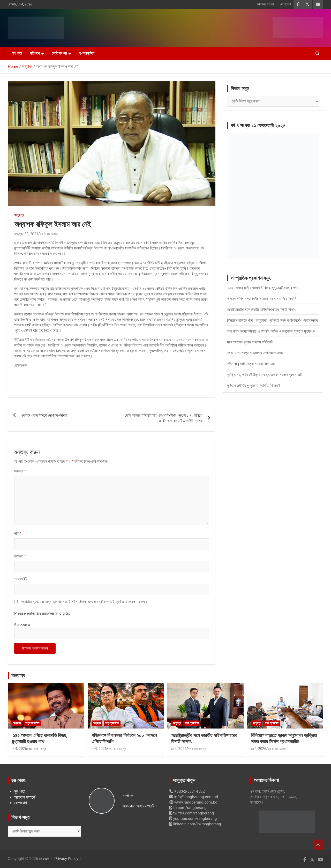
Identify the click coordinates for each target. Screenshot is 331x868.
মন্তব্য (20, 471)
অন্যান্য (19, 215)
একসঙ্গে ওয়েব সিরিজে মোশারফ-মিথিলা (44, 415)
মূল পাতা (17, 53)
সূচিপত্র (35, 53)
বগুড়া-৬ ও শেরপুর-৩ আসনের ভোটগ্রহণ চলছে (255, 353)
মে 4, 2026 (19, 749)
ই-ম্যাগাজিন (87, 53)
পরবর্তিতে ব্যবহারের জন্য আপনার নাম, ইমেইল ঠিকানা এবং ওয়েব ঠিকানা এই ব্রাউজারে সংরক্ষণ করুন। (84, 602)
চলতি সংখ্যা (59, 53)
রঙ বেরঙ (44, 859)
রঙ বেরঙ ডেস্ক (49, 234)
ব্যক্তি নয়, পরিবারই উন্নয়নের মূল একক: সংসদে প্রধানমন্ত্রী (265, 375)
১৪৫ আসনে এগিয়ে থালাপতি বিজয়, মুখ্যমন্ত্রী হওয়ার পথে (262, 288)
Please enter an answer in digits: (42, 613)
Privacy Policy (66, 859)
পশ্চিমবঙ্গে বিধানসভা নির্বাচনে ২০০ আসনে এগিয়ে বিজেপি (262, 299)
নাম (18, 533)
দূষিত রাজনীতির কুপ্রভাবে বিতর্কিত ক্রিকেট (254, 386)
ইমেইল (20, 556)
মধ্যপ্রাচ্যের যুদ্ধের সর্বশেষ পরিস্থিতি (250, 342)
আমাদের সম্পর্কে (266, 4)
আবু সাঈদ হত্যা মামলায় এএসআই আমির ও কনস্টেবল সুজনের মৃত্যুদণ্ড (271, 331)
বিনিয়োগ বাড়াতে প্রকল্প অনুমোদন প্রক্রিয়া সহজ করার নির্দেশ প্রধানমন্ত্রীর (272, 320)
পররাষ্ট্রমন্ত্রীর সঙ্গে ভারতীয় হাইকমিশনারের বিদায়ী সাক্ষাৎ (261, 310)
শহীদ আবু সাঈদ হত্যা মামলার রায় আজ (251, 364)
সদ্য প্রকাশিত (32, 723)
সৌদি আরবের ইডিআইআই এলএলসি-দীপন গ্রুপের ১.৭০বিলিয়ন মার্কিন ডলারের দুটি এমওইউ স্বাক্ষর (164, 418)
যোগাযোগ (285, 4)
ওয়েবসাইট (21, 579)
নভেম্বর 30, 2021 (26, 234)
